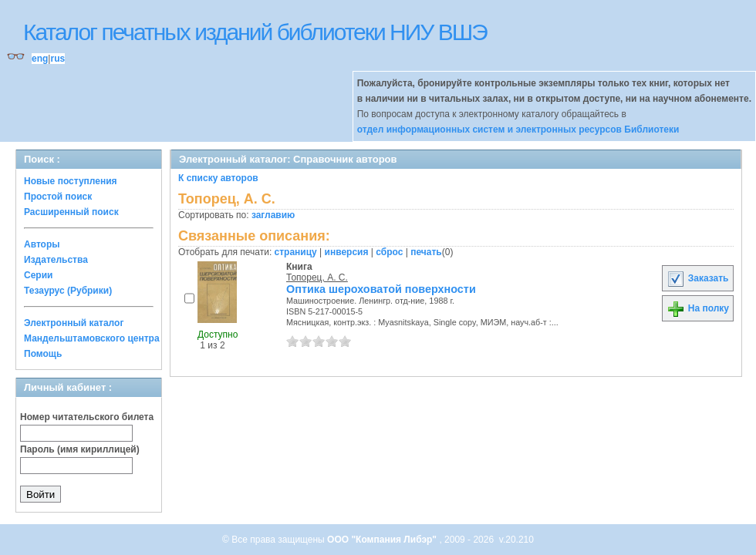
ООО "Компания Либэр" (383, 540)
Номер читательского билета (87, 417)
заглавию (273, 215)
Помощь (43, 354)
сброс (389, 252)
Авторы (42, 244)
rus (57, 59)
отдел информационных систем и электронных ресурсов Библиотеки (518, 129)
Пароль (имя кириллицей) (80, 449)
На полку (698, 308)
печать (426, 252)
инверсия (347, 252)
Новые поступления (71, 181)
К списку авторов (218, 178)
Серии (38, 275)
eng (40, 59)
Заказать (697, 278)
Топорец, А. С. (317, 277)
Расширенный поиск (71, 212)
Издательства (56, 260)
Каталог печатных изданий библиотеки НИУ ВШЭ (255, 32)
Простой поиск (58, 197)
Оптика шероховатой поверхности (381, 289)
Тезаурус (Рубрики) (68, 291)
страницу (296, 252)
